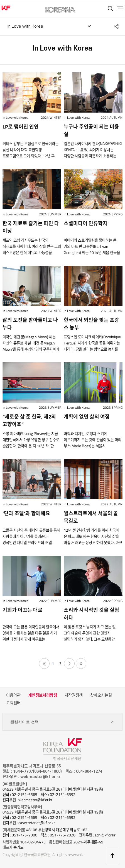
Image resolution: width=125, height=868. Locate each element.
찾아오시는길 (101, 695)
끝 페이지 (81, 664)
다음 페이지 (69, 664)
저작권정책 (74, 695)
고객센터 (13, 703)
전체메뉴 (120, 8)
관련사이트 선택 (62, 722)
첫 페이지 (44, 664)
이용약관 (13, 695)
